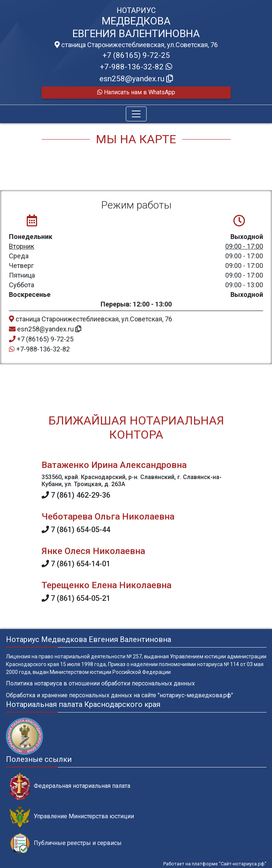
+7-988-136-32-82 (136, 67)
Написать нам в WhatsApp (136, 92)
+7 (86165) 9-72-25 (136, 55)
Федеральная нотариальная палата (70, 786)
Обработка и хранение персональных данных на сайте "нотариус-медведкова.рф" (119, 695)
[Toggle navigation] (136, 114)
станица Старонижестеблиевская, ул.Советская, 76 (136, 45)
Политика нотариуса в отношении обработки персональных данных (100, 683)
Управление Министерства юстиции (72, 817)
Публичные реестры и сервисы (66, 843)
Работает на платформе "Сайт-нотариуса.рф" (215, 864)
